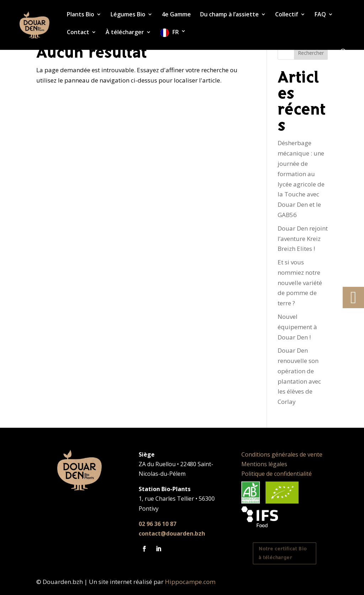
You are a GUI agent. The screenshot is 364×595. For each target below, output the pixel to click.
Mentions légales (264, 464)
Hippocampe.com (190, 582)
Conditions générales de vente (282, 454)
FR (176, 32)
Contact (78, 33)
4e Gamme (176, 15)
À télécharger (125, 33)
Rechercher (311, 53)
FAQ (320, 15)
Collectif (287, 15)
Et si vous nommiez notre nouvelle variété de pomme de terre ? (300, 283)
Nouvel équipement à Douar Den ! (297, 327)
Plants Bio (81, 15)
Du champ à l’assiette (229, 15)
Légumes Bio (128, 15)
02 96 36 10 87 (157, 524)
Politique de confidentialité (277, 474)
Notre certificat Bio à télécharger (283, 553)
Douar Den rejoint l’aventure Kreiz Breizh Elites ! (303, 239)
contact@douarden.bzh (172, 533)
